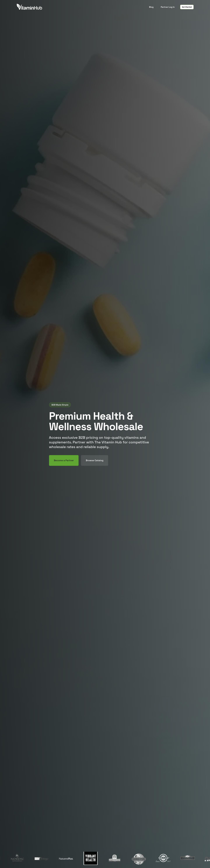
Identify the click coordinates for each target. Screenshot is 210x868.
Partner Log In (168, 7)
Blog (151, 7)
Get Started (187, 7)
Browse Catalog (94, 460)
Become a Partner (64, 460)
